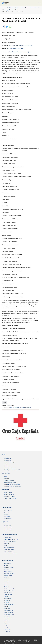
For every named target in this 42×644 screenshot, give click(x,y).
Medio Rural (7, 601)
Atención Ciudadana (9, 495)
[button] (3, 27)
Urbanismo (7, 624)
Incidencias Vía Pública (10, 497)
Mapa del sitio (8, 642)
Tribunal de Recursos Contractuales (13, 486)
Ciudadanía (5, 489)
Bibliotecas (7, 569)
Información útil (8, 458)
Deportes (6, 577)
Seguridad (7, 620)
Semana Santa (8, 525)
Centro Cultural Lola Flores (11, 553)
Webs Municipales (7, 560)
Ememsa (6, 545)
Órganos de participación (10, 498)
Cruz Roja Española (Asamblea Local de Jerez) (20, 407)
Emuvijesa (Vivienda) (9, 547)
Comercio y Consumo (9, 573)
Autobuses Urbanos (9, 567)
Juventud (6, 597)
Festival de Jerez (8, 587)
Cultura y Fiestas (8, 575)
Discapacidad (7, 579)
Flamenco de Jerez (9, 531)
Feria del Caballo (8, 527)
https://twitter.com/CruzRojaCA (16, 49)
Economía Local (8, 519)
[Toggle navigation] (39, 3)
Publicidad (7, 515)
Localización (7, 517)
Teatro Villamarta (8, 551)
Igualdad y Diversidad (9, 591)
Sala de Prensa (8, 618)
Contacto (17, 642)
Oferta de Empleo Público (10, 482)
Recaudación (7, 616)
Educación (7, 581)
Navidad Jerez (8, 529)
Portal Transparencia (9, 614)
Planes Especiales (9, 612)
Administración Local (9, 480)
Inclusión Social (8, 593)
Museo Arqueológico (9, 604)
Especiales (5, 522)
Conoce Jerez (7, 460)
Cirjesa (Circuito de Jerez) (10, 541)
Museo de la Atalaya (9, 549)
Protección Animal (8, 610)
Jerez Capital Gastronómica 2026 (12, 470)
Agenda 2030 (7, 563)
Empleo (6, 583)
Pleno (6, 476)
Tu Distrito (7, 466)
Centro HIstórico (8, 571)
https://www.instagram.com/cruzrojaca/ (20, 52)
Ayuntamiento (6, 473)
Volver (5, 403)
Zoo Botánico (7, 632)
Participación (7, 608)
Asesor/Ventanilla (8, 511)
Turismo (6, 622)
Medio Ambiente (8, 599)
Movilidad (6, 602)
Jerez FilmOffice (8, 595)
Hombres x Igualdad (9, 589)
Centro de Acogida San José (11, 539)
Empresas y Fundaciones (10, 534)
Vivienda (6, 628)
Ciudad (4, 455)
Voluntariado (7, 630)
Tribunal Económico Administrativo (12, 484)
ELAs (6, 585)
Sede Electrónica (8, 493)
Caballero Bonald (8, 537)
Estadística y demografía (10, 462)
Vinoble (6, 626)
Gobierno (6, 478)
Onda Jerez (7, 606)
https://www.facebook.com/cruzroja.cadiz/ (21, 45)
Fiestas (6, 464)
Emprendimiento (7, 507)
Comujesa (7, 543)
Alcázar (6, 565)
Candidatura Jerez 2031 (10, 468)
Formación (7, 513)
